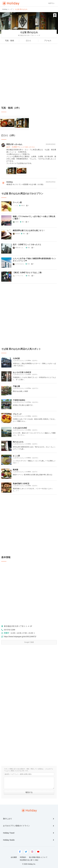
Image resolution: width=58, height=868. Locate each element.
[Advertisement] (29, 75)
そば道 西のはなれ (29, 32)
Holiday (11, 3)
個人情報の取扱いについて (38, 857)
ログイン (51, 3)
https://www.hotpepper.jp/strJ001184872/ (20, 637)
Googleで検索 (29, 642)
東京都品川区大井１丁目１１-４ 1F (18, 626)
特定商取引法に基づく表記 (29, 860)
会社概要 (14, 857)
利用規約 (23, 857)
